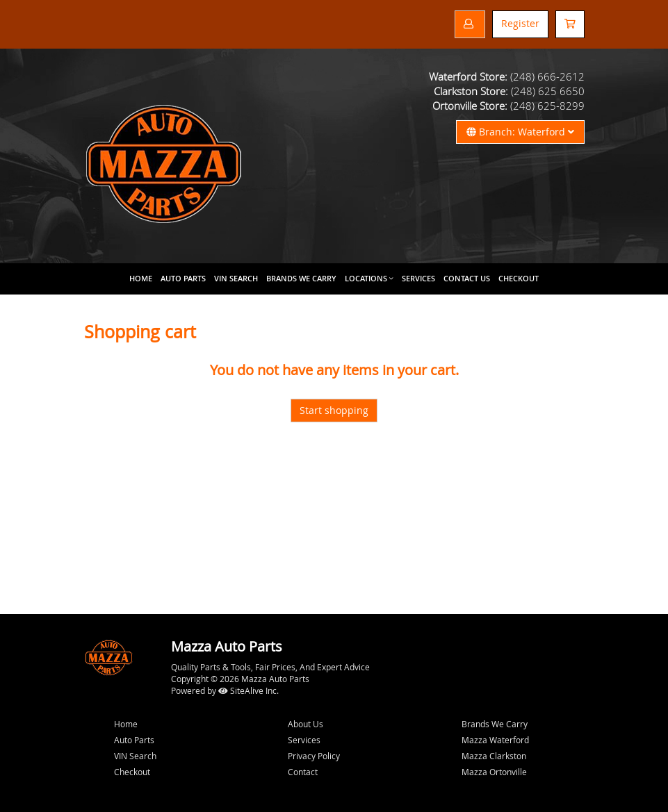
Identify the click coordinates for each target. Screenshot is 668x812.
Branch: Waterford (520, 132)
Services (418, 278)
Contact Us (467, 278)
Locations (366, 278)
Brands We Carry (301, 278)
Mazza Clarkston (494, 756)
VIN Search (236, 278)
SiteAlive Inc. (249, 690)
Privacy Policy (314, 756)
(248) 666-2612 (547, 76)
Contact (303, 772)
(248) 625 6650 (548, 91)
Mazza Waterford (495, 740)
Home (141, 278)
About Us (306, 724)
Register (520, 23)
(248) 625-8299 (547, 106)
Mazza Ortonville (494, 772)
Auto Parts (183, 278)
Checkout (132, 772)
